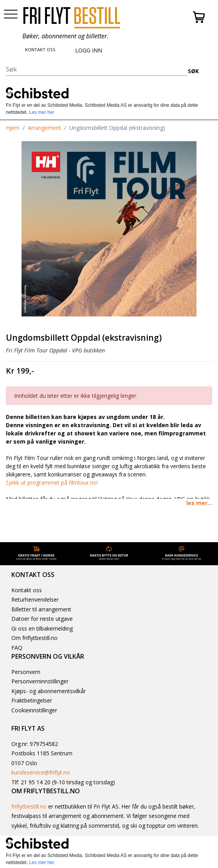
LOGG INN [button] (89, 50)
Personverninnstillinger (40, 681)
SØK (193, 71)
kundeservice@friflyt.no (41, 772)
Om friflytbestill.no (34, 638)
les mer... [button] (199, 503)
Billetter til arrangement (41, 609)
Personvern (26, 672)
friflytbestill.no (29, 806)
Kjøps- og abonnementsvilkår (49, 691)
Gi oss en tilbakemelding (42, 628)
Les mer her (41, 112)
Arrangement (44, 128)
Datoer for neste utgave (42, 619)
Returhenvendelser (35, 599)
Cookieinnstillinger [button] (34, 710)
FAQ (17, 648)
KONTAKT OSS (40, 49)
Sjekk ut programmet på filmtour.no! (52, 483)
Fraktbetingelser (32, 700)
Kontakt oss (27, 590)
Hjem (13, 128)
